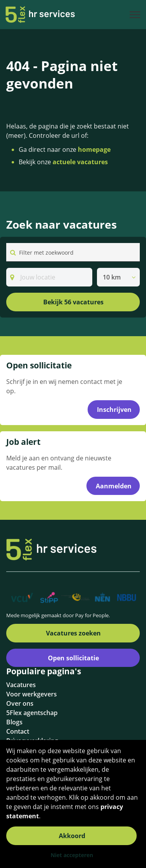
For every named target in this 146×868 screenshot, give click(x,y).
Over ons (20, 703)
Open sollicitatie (73, 658)
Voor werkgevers (32, 694)
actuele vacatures (80, 162)
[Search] (49, 277)
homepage (94, 149)
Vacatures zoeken (73, 633)
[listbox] (118, 277)
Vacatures (21, 685)
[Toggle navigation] (135, 15)
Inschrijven (114, 410)
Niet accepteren (72, 855)
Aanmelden (114, 486)
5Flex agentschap (32, 713)
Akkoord (72, 836)
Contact (18, 731)
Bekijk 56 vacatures (73, 302)
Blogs (14, 722)
